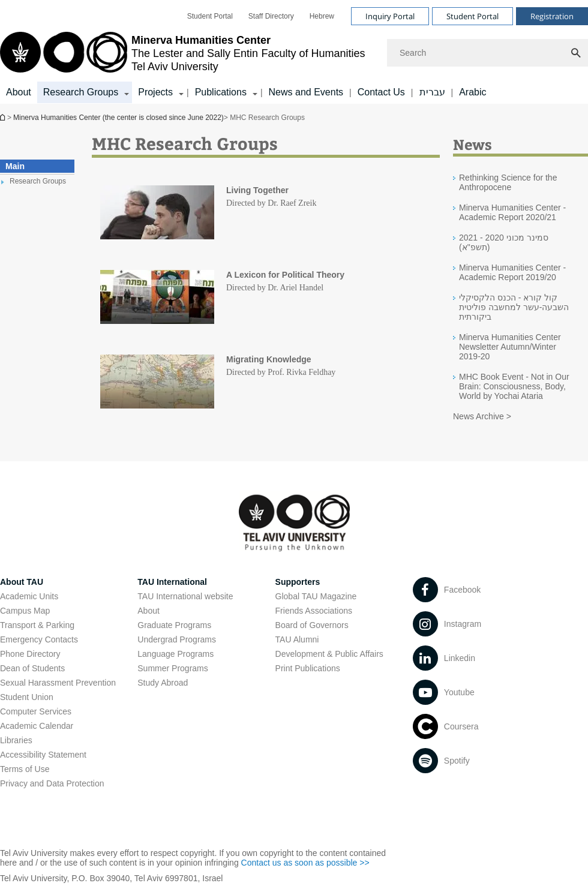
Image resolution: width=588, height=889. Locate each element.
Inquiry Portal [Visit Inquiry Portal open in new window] (390, 16)
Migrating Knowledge (269, 359)
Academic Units (29, 596)
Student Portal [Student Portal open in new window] (210, 16)
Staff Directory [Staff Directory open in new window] (271, 16)
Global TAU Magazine (316, 596)
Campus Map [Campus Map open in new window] (25, 611)
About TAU (22, 582)
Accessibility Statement (43, 755)
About (19, 92)
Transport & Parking (37, 625)
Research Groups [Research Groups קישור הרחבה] (81, 92)
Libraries (16, 740)
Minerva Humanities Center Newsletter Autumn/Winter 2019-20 (510, 347)
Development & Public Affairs (329, 654)
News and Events (306, 92)
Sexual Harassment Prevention (58, 683)
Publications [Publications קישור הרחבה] (221, 92)
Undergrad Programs (177, 639)
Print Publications (308, 668)
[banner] (294, 52)
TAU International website (185, 596)
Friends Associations (314, 611)
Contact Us (381, 92)
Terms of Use (25, 769)
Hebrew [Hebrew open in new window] (322, 16)
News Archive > (482, 416)
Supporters (298, 582)
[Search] (487, 53)
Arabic (472, 92)
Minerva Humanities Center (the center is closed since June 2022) (4, 117)
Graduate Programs (174, 625)
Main (15, 166)
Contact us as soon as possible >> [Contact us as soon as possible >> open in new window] (305, 863)
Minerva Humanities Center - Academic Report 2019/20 (512, 272)
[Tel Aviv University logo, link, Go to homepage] (182, 53)
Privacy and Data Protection (52, 783)
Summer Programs (172, 668)
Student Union (27, 697)
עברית (432, 92)
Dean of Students (32, 668)
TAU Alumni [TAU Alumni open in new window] (297, 639)
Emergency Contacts (39, 639)
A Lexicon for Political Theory (285, 275)
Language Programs (175, 654)
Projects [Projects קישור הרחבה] (155, 92)
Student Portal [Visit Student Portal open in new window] (472, 16)
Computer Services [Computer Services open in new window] (36, 711)
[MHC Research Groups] (157, 213)
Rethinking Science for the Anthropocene (508, 182)
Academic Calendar (37, 726)
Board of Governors (312, 625)
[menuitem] (210, 16)
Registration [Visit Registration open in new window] (552, 16)
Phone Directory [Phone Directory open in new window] (30, 654)
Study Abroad (163, 683)
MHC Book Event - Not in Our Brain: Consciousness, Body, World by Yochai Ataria (514, 386)
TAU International (172, 582)
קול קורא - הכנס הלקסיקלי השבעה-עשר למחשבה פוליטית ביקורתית (514, 307)
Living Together (257, 190)
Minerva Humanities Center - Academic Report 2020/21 (512, 212)
